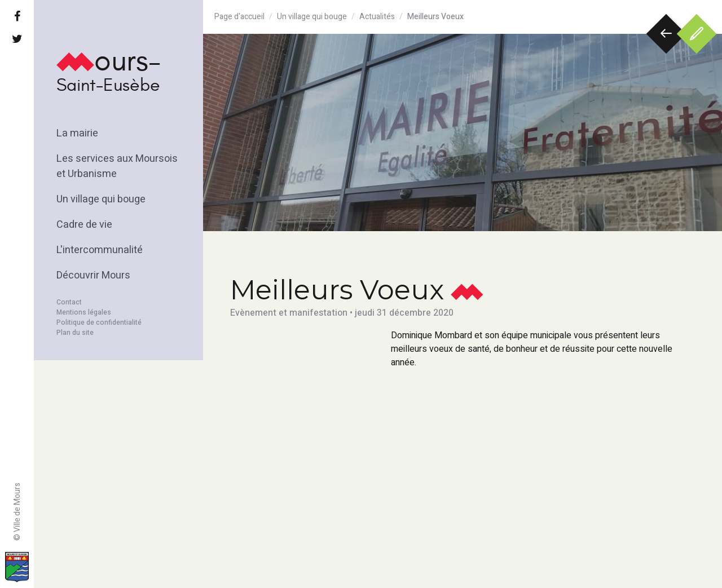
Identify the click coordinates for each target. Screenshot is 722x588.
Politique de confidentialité (99, 322)
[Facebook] (17, 17)
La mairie (77, 133)
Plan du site (75, 333)
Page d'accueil (239, 17)
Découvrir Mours (93, 275)
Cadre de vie (84, 225)
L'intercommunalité (100, 250)
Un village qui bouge (101, 199)
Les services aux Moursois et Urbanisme (117, 166)
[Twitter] (17, 39)
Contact (69, 302)
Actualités (377, 17)
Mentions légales (84, 312)
